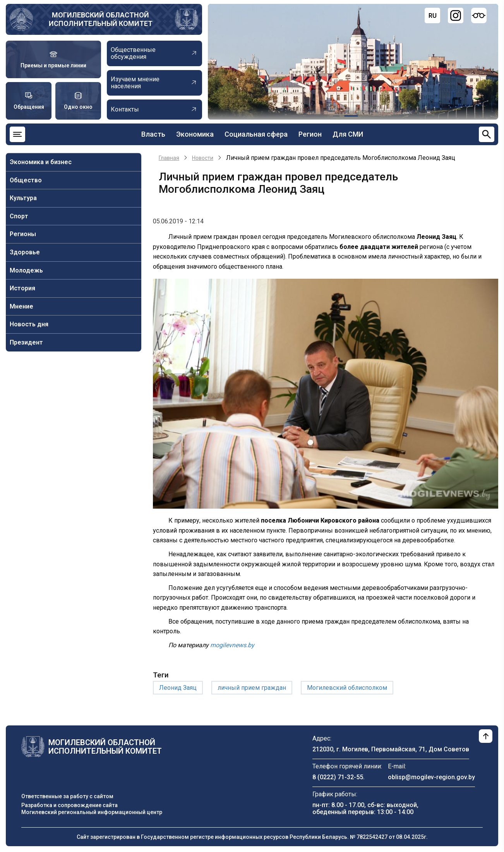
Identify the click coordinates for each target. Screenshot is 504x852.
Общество (26, 180)
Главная (169, 158)
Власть (153, 134)
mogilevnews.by (232, 645)
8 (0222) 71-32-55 (338, 777)
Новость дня (29, 324)
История (22, 288)
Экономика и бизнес (41, 162)
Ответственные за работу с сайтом (67, 796)
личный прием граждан (252, 688)
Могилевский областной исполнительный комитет (101, 19)
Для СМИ (348, 134)
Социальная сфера (256, 134)
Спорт (19, 216)
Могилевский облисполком (347, 688)
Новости (203, 158)
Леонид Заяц (178, 688)
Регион (310, 134)
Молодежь (26, 270)
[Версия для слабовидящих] (479, 15)
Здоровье (25, 252)
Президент (26, 342)
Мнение (21, 306)
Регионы (23, 234)
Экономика (195, 134)
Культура (23, 198)
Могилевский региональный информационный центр (92, 812)
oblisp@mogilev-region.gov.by (431, 777)
